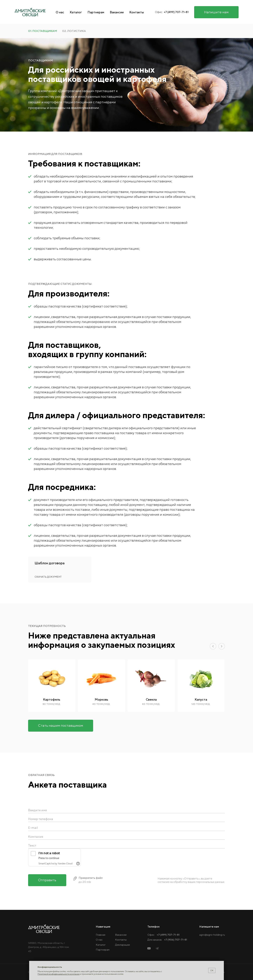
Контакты (137, 12)
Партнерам (96, 12)
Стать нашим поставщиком (61, 725)
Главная (100, 935)
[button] (213, 646)
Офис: (163, 935)
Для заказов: (167, 940)
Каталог (76, 12)
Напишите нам (216, 12)
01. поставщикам (43, 31)
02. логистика (74, 31)
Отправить (47, 886)
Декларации (122, 945)
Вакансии (117, 12)
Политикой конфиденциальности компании (59, 974)
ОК (212, 970)
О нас (60, 12)
